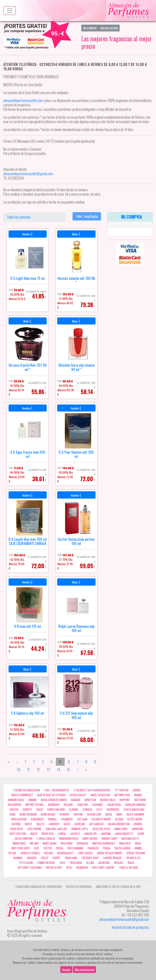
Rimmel (138, 848)
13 (48, 770)
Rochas (49, 853)
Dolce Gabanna (135, 814)
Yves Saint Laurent (103, 868)
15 (69, 770)
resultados (87, 216)
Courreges (113, 810)
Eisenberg (67, 819)
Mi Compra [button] (90, 28)
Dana (12, 814)
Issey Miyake (34, 829)
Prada (107, 848)
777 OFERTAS (122, 790)
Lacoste (75, 834)
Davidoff (65, 814)
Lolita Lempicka (23, 839)
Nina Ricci (125, 843)
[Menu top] (10, 11)
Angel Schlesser (100, 795)
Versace (119, 863)
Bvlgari (68, 805)
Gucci (67, 824)
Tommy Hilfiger (46, 863)
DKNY (119, 814)
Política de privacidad (79, 887)
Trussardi (76, 863)
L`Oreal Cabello (46, 839)
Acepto (66, 970)
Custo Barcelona (134, 810)
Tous (62, 863)
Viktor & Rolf (54, 868)
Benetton (90, 800)
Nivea (138, 843)
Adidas (137, 790)
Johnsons (137, 829)
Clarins (74, 810)
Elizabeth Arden (101, 819)
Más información (84, 970)
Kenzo (34, 834)
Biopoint (125, 800)
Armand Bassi (16, 800)
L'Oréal (62, 834)
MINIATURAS (19, 843)
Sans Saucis (85, 853)
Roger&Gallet (66, 853)
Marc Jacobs (90, 839)
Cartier (14, 810)
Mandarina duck (69, 839)
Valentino (104, 863)
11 (28, 770)
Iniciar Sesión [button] (109, 28)
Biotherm (140, 800)
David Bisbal (48, 814)
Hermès (138, 824)
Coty (99, 810)
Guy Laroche (96, 824)
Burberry (54, 805)
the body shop (90, 858)
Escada (119, 819)
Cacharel (97, 805)
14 (58, 770)
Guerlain (80, 824)
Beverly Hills (108, 800)
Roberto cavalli (30, 853)
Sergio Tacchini (136, 853)
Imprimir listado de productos (130, 927)
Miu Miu (34, 843)
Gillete (41, 824)
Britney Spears (35, 805)
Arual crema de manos (54, 800)
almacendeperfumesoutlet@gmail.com (124, 919)
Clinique (87, 810)
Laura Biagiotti (124, 834)
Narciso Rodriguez (104, 843)
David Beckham (28, 814)
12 (38, 770)
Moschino (67, 843)
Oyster (48, 848)
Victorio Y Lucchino (30, 868)
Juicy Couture (18, 834)
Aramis (138, 795)
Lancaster (90, 834)
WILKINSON (82, 868)
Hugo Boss (17, 829)
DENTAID (78, 814)
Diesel (109, 814)
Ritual (12, 853)
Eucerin (16, 824)
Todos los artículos (19, 217)
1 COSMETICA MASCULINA (26, 790)
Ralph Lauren (122, 848)
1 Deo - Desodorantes (57, 790)
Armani (32, 800)
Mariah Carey (110, 839)
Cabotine (82, 805)
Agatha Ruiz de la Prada (51, 795)
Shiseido (32, 858)
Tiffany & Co (133, 858)
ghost (28, 824)
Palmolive (93, 848)
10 (19, 770)
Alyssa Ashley (78, 795)
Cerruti (27, 810)
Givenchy (54, 824)
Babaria (76, 800)
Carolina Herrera (135, 805)
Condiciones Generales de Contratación (39, 887)
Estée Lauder (135, 819)
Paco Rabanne (75, 848)
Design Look (94, 814)
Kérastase (48, 834)
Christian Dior (56, 810)
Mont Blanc (50, 843)
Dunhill (52, 819)
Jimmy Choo (121, 829)
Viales (131, 863)
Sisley (45, 858)
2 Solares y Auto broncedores (92, 790)
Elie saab (82, 819)
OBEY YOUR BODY (20, 848)
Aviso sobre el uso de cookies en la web (118, 887)
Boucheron (15, 805)
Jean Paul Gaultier (56, 829)
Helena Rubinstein (119, 824)
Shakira (18, 858)
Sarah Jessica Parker (109, 853)
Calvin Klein (114, 805)
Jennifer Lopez (80, 829)
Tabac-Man (71, 858)
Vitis (69, 868)
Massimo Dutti (130, 839)
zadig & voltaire (129, 868)
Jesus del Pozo (101, 829)
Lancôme (106, 834)
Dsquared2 (37, 819)
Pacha (60, 848)
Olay (36, 848)
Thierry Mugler (112, 858)
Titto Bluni (26, 863)
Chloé (40, 810)
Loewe (141, 834)
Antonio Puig (122, 795)
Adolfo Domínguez (22, 795)
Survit (56, 858)
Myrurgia (82, 843)
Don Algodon (19, 819)
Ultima (90, 863)
